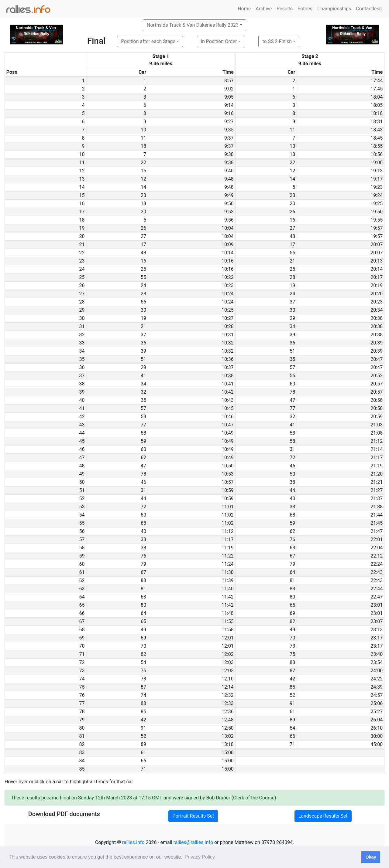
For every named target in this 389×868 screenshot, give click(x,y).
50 (292, 474)
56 (143, 302)
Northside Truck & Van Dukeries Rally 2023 (193, 25)
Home (244, 9)
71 (292, 744)
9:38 (229, 154)
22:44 (377, 589)
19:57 (377, 228)
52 (292, 695)
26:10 (377, 728)
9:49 (229, 195)
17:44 (377, 81)
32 (143, 392)
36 (143, 343)
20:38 (377, 318)
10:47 (228, 425)
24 (143, 285)
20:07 (377, 244)
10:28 (228, 326)
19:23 (377, 187)
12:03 (228, 662)
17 (143, 244)
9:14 (229, 105)
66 (292, 736)
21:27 (377, 490)
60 (292, 384)
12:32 (228, 695)
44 (292, 490)
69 (292, 613)
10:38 (228, 376)
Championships (334, 9)
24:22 (377, 679)
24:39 (377, 687)
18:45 (377, 138)
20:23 (377, 302)
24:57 (377, 695)
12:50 (228, 728)
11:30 (228, 572)
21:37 (377, 498)
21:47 (377, 531)
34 (292, 326)
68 (292, 515)
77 (292, 408)
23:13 (377, 630)
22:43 (377, 572)
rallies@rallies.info (193, 842)
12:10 (228, 679)
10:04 (228, 228)
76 (292, 539)
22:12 (377, 556)
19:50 (377, 212)
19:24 (377, 195)
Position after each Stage (148, 41)
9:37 (229, 138)
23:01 (377, 605)
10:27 (228, 318)
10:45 (228, 408)
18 (143, 146)
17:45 (377, 89)
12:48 (228, 720)
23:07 (377, 621)
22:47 (377, 597)
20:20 (377, 294)
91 (292, 703)
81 (292, 580)
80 (292, 597)
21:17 (377, 458)
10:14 (228, 253)
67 (292, 556)
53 (143, 417)
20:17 (377, 277)
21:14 (377, 449)
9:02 (229, 89)
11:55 (228, 621)
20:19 (377, 285)
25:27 (377, 712)
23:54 (377, 662)
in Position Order (219, 41)
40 (292, 498)
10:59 (228, 490)
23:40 (377, 654)
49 (143, 630)
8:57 (229, 81)
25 (143, 269)
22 (143, 163)
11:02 (228, 515)
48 (292, 236)
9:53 (229, 212)
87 (292, 671)
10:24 (228, 294)
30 (143, 310)
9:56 (229, 220)
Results (285, 9)
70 (292, 638)
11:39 (228, 580)
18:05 (377, 105)
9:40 (229, 171)
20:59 (377, 417)
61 (292, 712)
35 (292, 359)
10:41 (228, 384)
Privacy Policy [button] (200, 857)
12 (292, 171)
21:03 (377, 425)
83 (143, 580)
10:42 (228, 392)
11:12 (228, 531)
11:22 (228, 556)
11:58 (228, 630)
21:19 (377, 466)
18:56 (377, 154)
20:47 (377, 359)
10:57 (228, 482)
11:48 (228, 613)
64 (292, 572)
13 (292, 146)
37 (292, 302)
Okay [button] (371, 857)
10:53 (228, 474)
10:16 (228, 261)
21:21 (377, 482)
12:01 (228, 638)
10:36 (228, 359)
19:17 (377, 179)
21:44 (377, 515)
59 (143, 441)
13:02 (228, 736)
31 (292, 449)
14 (292, 179)
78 (292, 392)
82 (292, 621)
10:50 (228, 466)
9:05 (229, 97)
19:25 (377, 203)
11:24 (228, 564)
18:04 (377, 97)
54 (143, 662)
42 (292, 679)
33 (292, 507)
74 (143, 695)
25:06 (377, 703)
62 (143, 458)
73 (292, 646)
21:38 (377, 507)
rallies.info (133, 842)
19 (292, 285)
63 (292, 548)
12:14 (228, 687)
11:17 (228, 539)
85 (292, 687)
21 (292, 261)
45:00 (377, 744)
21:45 (377, 523)
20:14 (377, 269)
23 (143, 195)
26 (292, 212)
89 (292, 720)
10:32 (228, 343)
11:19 (228, 548)
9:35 (229, 130)
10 (143, 130)
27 (292, 228)
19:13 (377, 171)
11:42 (228, 597)
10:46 (228, 417)
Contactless (369, 9)
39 (292, 335)
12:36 (228, 712)
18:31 (377, 122)
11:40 (228, 589)
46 (292, 466)
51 (292, 351)
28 (292, 277)
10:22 (228, 277)
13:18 (228, 744)
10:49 (228, 433)
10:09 (228, 244)
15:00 (228, 753)
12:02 (228, 654)
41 (143, 376)
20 (292, 203)
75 (292, 654)
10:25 (228, 310)
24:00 (377, 671)
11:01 (228, 507)
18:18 (377, 113)
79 (143, 564)
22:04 (377, 548)
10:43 (228, 400)
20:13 (377, 261)
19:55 (377, 220)
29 (292, 318)
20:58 (377, 400)
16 (292, 220)
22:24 (377, 564)
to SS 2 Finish (277, 41)
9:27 (229, 122)
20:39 (377, 343)
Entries (305, 9)
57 (292, 367)
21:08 (377, 433)
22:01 (377, 539)
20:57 (377, 384)
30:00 (377, 736)
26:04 (377, 720)
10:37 (228, 367)
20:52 (377, 376)
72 (292, 458)
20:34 (377, 310)
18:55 (377, 146)
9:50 (229, 203)
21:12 (377, 441)
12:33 (228, 703)
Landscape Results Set (323, 816)
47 (292, 400)
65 (292, 605)
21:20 (377, 474)
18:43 (377, 130)
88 (292, 662)
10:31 (228, 335)
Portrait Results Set (193, 816)
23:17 (377, 638)
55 (292, 253)
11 (292, 130)
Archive (264, 9)
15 (143, 171)
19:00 (377, 163)
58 (143, 433)
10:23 (228, 285)
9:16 (229, 113)
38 (292, 482)
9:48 (229, 179)
